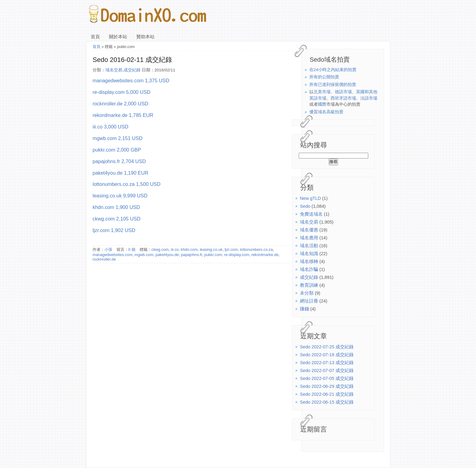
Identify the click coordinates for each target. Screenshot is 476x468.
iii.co (175, 249)
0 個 (132, 249)
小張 (108, 249)
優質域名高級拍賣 (326, 112)
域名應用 (309, 238)
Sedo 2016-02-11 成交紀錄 (132, 60)
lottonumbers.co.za (257, 249)
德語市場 (343, 92)
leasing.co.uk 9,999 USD (120, 196)
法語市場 (369, 98)
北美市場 (322, 92)
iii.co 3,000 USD (110, 127)
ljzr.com (231, 249)
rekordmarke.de (265, 255)
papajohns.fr (192, 255)
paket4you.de (167, 255)
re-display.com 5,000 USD (121, 92)
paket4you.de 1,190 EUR (121, 173)
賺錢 (304, 309)
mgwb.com (144, 255)
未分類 (307, 293)
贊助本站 (145, 37)
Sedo (305, 206)
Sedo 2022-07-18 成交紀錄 (327, 355)
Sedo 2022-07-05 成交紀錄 (327, 378)
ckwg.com (160, 249)
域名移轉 (309, 261)
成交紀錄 (309, 277)
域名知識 (309, 254)
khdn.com (189, 249)
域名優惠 (309, 230)
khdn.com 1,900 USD (116, 207)
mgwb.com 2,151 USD (117, 138)
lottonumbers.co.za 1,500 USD (127, 184)
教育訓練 (309, 285)
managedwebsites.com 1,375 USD (131, 80)
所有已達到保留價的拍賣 (333, 85)
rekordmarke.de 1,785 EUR (123, 115)
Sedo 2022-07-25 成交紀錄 (327, 347)
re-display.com (236, 255)
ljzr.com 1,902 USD (114, 230)
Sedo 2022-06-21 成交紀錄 (327, 394)
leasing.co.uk (211, 249)
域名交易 (309, 222)
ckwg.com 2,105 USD (117, 219)
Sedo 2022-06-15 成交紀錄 (327, 402)
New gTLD (310, 198)
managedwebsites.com (112, 255)
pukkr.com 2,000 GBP (117, 150)
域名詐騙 (309, 269)
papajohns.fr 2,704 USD (119, 161)
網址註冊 (309, 301)
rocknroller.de (104, 259)
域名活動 (309, 246)
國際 (322, 104)
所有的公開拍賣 (324, 77)
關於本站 (118, 37)
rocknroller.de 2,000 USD (120, 104)
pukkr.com (213, 255)
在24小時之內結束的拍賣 (333, 70)
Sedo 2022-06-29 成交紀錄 (327, 386)
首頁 (95, 37)
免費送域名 (311, 214)
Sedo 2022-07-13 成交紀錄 (327, 363)
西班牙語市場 (343, 98)
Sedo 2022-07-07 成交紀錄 (327, 371)
